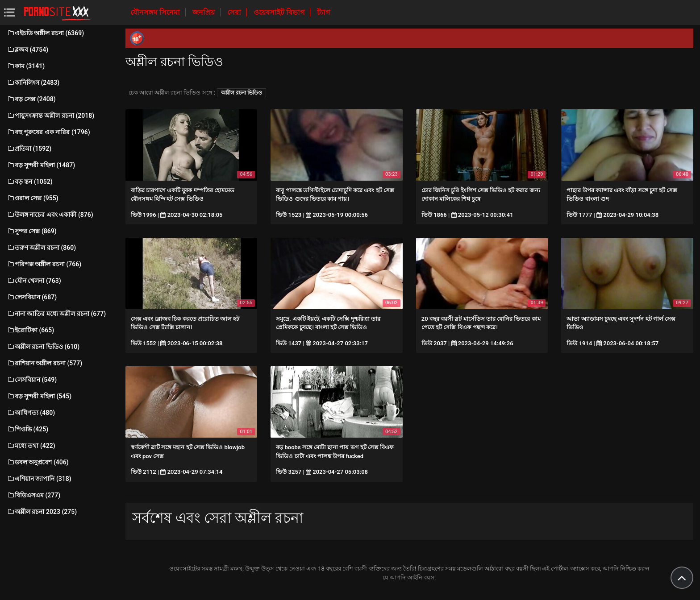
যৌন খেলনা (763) (34, 281)
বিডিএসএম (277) (33, 495)
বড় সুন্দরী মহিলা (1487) (41, 165)
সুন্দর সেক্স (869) (32, 231)
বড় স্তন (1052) (30, 182)
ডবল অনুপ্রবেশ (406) (38, 462)
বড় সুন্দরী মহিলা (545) (39, 396)
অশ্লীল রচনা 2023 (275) (42, 512)
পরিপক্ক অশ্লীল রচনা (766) (44, 264)
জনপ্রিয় (204, 12)
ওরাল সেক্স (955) (33, 198)
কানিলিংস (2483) (33, 83)
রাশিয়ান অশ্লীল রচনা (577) (44, 363)
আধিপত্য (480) (31, 413)
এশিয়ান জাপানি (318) (39, 479)
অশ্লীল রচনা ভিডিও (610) (43, 347)
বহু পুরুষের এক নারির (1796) (48, 132)
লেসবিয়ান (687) (32, 297)
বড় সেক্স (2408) (31, 99)
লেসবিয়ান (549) (32, 380)
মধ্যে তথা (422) (31, 446)
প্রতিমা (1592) (29, 149)
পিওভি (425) (27, 429)
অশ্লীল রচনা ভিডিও (242, 93)
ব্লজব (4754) (27, 50)
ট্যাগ (323, 12)
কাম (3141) (26, 66)
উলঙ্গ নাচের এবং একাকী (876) (50, 215)
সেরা (235, 12)
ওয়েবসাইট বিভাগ (280, 12)
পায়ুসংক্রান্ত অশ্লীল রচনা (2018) (50, 116)
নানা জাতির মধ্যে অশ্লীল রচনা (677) (56, 314)
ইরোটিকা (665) (30, 330)
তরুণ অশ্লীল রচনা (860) (41, 248)
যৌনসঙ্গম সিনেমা (156, 12)
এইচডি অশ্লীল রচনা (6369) (45, 33)
